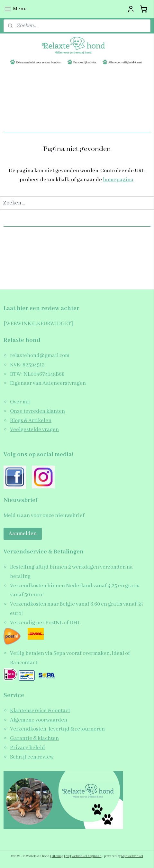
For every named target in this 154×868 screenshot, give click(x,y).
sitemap (58, 856)
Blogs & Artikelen (31, 421)
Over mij (20, 402)
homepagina (118, 180)
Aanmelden (23, 534)
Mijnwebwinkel (132, 856)
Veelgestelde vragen (34, 430)
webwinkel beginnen (87, 856)
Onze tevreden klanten (37, 411)
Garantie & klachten (34, 738)
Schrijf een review (32, 757)
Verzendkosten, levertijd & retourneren (57, 729)
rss (68, 856)
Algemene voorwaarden (39, 720)
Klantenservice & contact (40, 711)
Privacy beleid (27, 748)
